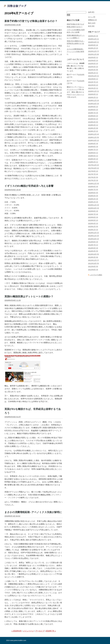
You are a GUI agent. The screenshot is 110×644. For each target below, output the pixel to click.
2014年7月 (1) (93, 245)
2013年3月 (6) (93, 257)
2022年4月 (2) (93, 67)
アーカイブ (40, 631)
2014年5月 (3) (93, 248)
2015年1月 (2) (93, 230)
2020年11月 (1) (93, 91)
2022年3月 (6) (93, 70)
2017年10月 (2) (93, 168)
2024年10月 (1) (93, 42)
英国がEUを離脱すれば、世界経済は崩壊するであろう (76, 43)
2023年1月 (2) (93, 48)
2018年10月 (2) (93, 140)
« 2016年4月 (17, 631)
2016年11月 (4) (93, 184)
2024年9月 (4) (93, 45)
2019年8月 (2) (93, 110)
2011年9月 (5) (93, 266)
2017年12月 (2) (93, 165)
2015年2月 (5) (93, 226)
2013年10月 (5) (93, 254)
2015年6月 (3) (93, 217)
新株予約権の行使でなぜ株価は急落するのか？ (31, 21)
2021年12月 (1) (93, 76)
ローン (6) (92, 17)
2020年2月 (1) (93, 97)
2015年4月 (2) (93, 223)
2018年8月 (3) (93, 147)
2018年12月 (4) (93, 134)
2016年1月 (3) (93, 202)
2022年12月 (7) (93, 51)
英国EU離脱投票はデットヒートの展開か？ (29, 296)
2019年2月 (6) (93, 128)
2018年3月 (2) (93, 159)
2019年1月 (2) (93, 131)
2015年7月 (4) (93, 214)
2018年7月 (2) (93, 150)
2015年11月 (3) (93, 205)
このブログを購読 (96, 275)
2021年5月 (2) (93, 85)
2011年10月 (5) (93, 263)
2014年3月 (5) (93, 251)
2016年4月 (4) (93, 196)
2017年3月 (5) (93, 177)
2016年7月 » (51, 631)
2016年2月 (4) (93, 199)
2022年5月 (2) (93, 64)
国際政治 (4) (92, 20)
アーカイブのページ (77, 95)
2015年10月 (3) (93, 208)
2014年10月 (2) (93, 239)
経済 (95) (91, 26)
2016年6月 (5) (93, 193)
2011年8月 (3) (93, 270)
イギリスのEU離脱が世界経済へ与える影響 (29, 186)
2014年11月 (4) (93, 236)
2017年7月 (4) (93, 174)
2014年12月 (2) (93, 233)
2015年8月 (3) (93, 211)
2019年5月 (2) (93, 119)
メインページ (28, 631)
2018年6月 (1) (93, 153)
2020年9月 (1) (93, 94)
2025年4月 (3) (93, 36)
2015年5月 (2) (93, 220)
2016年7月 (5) (93, 190)
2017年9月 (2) (93, 171)
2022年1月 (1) (93, 73)
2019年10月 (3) (93, 104)
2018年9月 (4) (93, 144)
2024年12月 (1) (93, 39)
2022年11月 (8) (93, 54)
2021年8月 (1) (93, 79)
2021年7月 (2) (93, 82)
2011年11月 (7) (93, 260)
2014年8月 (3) (93, 242)
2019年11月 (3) (93, 100)
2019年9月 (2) (93, 107)
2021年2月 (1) (93, 88)
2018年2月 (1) (93, 162)
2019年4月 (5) (93, 122)
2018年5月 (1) (93, 156)
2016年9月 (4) (93, 187)
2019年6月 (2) (93, 116)
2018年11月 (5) (93, 137)
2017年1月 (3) (93, 180)
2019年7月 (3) (93, 113)
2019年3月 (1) (93, 125)
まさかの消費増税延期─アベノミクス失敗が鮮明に (33, 512)
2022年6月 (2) (93, 60)
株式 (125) (92, 23)
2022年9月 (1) (93, 57)
